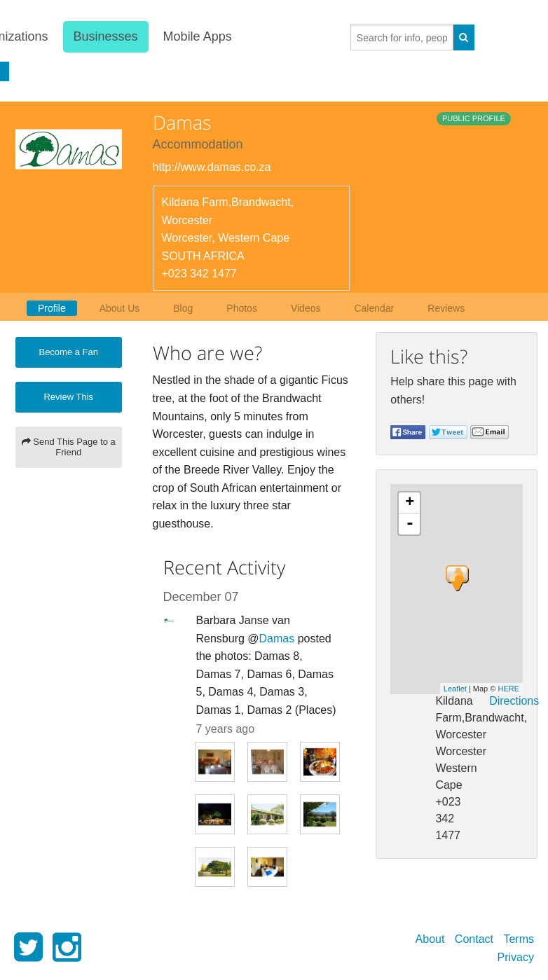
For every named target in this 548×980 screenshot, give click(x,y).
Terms (519, 939)
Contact (474, 939)
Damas (277, 639)
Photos (242, 308)
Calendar (374, 308)
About (430, 939)
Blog (183, 308)
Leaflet (455, 689)
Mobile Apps (196, 36)
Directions (514, 701)
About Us (120, 308)
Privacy (516, 957)
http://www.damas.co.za (212, 167)
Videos (306, 308)
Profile (52, 308)
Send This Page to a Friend (69, 447)
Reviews (446, 308)
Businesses (104, 36)
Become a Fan (68, 352)
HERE (508, 689)
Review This (68, 397)
